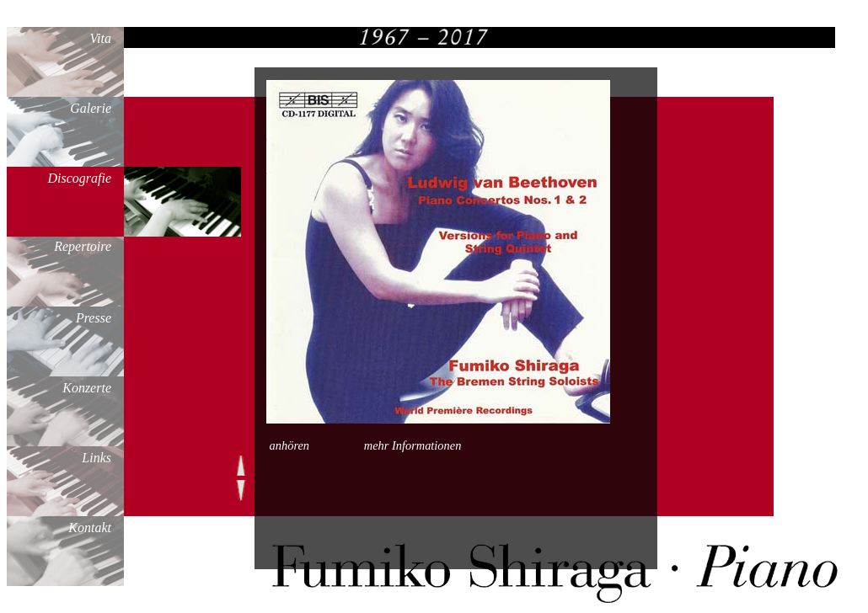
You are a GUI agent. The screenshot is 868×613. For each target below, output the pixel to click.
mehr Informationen (413, 445)
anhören (289, 445)
